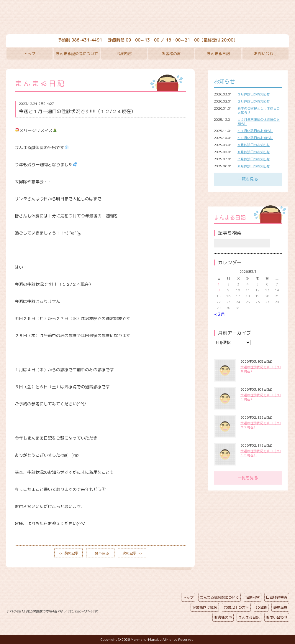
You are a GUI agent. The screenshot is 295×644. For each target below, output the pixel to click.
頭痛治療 (280, 607)
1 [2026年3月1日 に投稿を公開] (219, 284)
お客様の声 (171, 54)
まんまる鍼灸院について (77, 54)
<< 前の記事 (69, 553)
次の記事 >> (132, 553)
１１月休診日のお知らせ (255, 131)
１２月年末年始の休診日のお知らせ (259, 122)
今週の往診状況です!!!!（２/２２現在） (261, 425)
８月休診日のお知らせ (254, 152)
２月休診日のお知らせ (254, 101)
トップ (30, 54)
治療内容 (124, 54)
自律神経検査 (277, 597)
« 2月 (219, 314)
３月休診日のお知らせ (254, 94)
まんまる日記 (218, 54)
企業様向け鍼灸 (205, 607)
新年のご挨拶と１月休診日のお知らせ (259, 110)
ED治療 (261, 607)
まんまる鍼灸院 (147, 18)
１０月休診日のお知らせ (255, 138)
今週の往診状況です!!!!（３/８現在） (261, 369)
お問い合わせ (265, 54)
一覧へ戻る (100, 553)
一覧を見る (248, 179)
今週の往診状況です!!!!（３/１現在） (261, 397)
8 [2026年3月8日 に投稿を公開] (219, 290)
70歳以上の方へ (236, 607)
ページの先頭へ (143, 610)
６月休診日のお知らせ (254, 166)
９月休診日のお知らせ (254, 145)
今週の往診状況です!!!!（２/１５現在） (261, 453)
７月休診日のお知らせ (254, 159)
